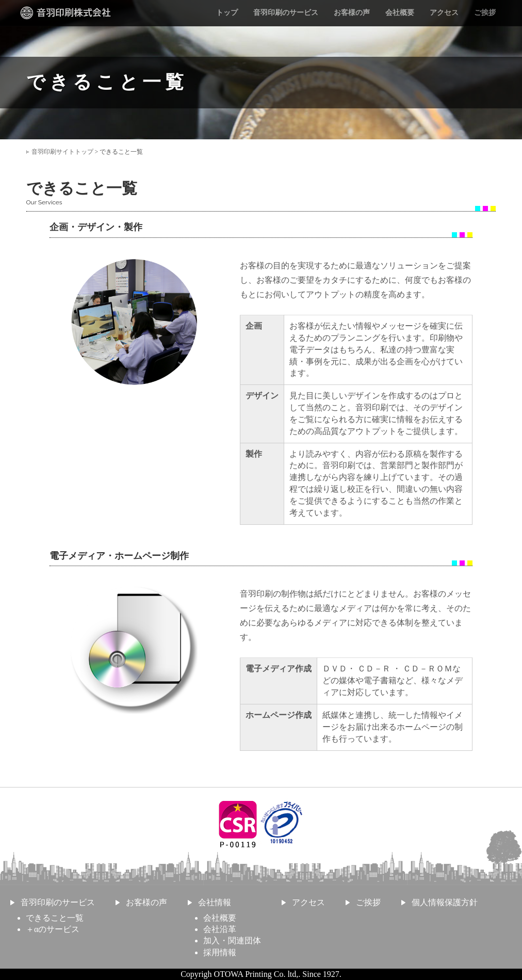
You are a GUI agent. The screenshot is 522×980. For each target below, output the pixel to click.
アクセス (444, 13)
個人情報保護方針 (445, 902)
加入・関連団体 (232, 941)
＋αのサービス (53, 929)
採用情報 (220, 952)
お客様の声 (352, 13)
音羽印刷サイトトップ (62, 152)
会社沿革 (220, 929)
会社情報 (215, 902)
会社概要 (400, 13)
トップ (227, 13)
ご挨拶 (485, 13)
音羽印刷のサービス (286, 13)
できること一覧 (55, 918)
